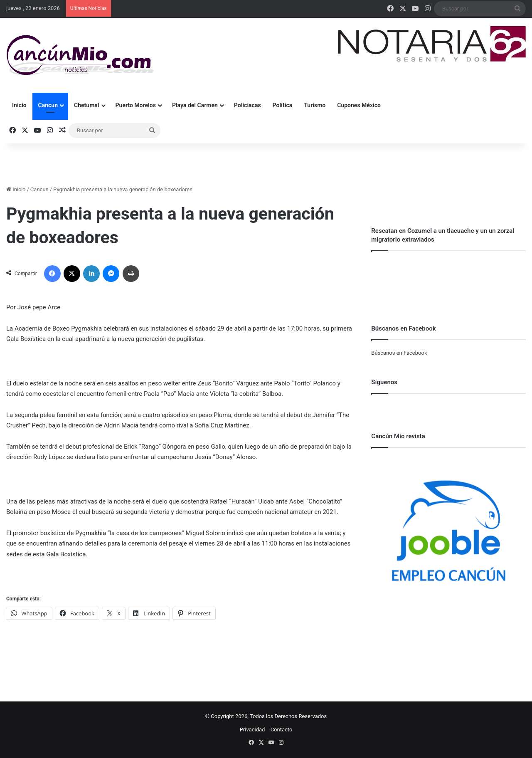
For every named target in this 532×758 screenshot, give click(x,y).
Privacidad (252, 730)
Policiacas (248, 105)
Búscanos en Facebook (399, 353)
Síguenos (384, 382)
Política (283, 105)
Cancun (48, 105)
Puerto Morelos (136, 105)
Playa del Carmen (195, 105)
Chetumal (86, 105)
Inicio (19, 105)
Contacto (282, 730)
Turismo (315, 105)
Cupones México (359, 105)
